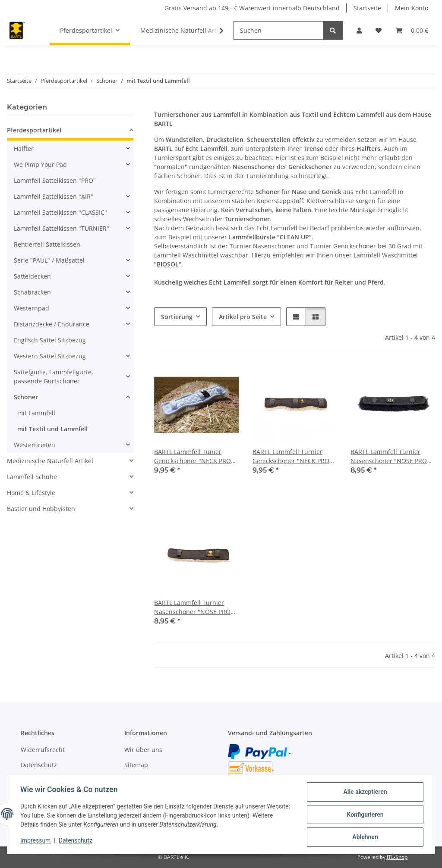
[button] (359, 30)
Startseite (367, 8)
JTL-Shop (397, 857)
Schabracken (32, 292)
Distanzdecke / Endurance (52, 324)
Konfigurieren (364, 815)
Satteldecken (32, 276)
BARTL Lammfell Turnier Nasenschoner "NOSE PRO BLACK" (389, 456)
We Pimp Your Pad (40, 165)
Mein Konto (412, 8)
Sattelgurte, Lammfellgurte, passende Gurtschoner (54, 376)
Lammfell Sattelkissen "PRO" (55, 180)
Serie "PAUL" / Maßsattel (49, 260)
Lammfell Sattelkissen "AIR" (54, 196)
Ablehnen (364, 837)
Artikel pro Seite (243, 317)
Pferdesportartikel (34, 130)
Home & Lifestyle (31, 493)
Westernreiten (35, 445)
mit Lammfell (36, 413)
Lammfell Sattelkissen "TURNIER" (62, 228)
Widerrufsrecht (43, 750)
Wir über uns (143, 750)
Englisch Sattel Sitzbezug (50, 340)
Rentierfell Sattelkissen (47, 244)
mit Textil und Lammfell (52, 429)
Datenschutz (76, 841)
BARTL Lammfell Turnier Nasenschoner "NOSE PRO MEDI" (192, 607)
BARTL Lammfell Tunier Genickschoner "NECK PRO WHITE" (193, 456)
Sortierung (177, 317)
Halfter (24, 149)
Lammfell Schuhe (32, 477)
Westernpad (32, 308)
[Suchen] (278, 30)
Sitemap (136, 765)
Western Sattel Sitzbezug (50, 356)
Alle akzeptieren (364, 793)
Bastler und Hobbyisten (41, 509)
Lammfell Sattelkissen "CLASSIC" (60, 212)
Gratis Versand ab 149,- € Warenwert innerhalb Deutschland (252, 8)
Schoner (26, 397)
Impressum (36, 841)
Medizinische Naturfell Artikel (50, 461)
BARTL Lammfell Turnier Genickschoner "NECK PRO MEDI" (291, 456)
